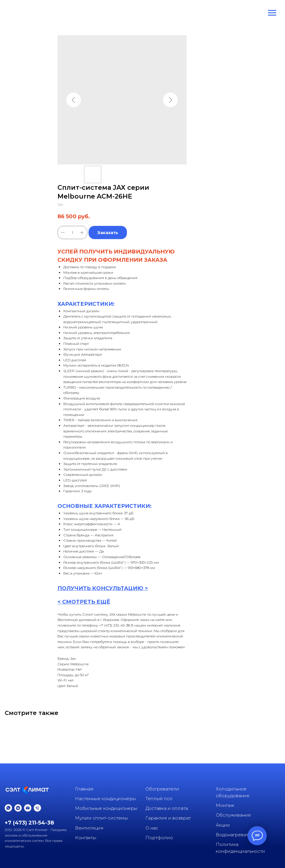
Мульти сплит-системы (101, 818)
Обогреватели (162, 789)
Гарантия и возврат (168, 818)
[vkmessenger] (18, 808)
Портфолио (159, 838)
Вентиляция (89, 828)
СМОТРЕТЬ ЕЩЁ (86, 602)
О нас (152, 828)
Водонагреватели (236, 835)
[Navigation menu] (272, 13)
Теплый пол (159, 799)
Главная (84, 789)
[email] (28, 808)
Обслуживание (233, 815)
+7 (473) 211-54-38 (29, 823)
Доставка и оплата (167, 808)
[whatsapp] (8, 808)
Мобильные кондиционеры (106, 808)
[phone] (37, 808)
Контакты (86, 838)
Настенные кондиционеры (105, 799)
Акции (223, 825)
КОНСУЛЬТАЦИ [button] (115, 588)
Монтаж (225, 805)
